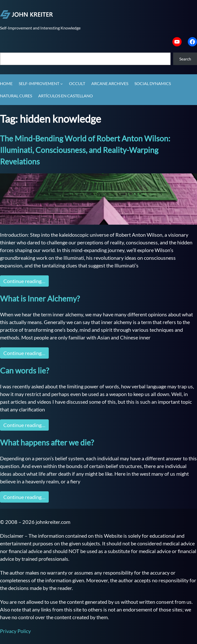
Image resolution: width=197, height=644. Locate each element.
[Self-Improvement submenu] (62, 84)
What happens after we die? (47, 442)
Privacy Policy (15, 631)
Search (185, 59)
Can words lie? (24, 370)
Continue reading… (24, 281)
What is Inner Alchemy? (40, 298)
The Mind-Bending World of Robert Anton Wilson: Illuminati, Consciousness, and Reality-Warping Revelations (85, 150)
